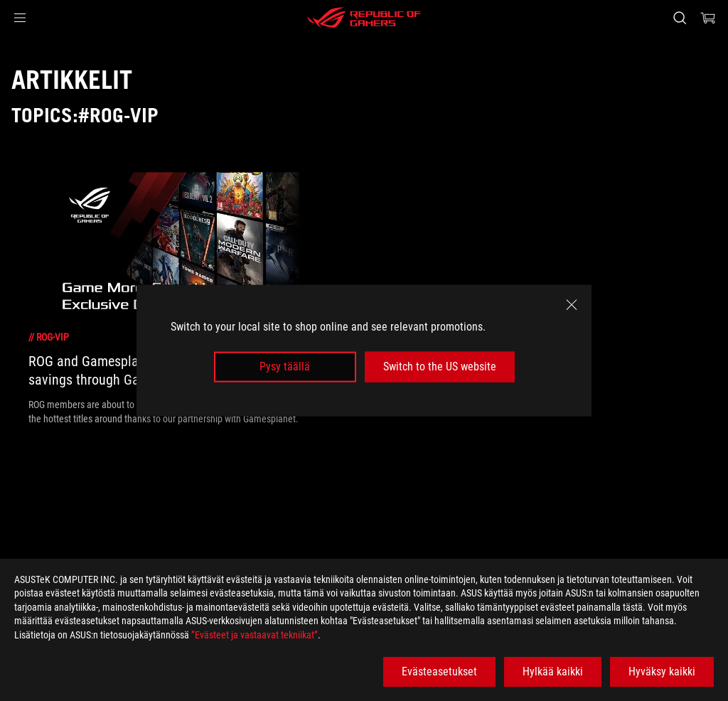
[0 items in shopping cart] (708, 18)
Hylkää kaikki (553, 671)
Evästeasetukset (439, 671)
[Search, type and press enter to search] (680, 18)
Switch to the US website (440, 366)
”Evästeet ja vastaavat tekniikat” (255, 635)
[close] (572, 305)
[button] (20, 18)
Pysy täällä (285, 366)
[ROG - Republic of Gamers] (364, 18)
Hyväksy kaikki (662, 671)
